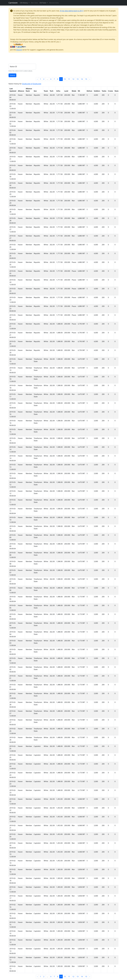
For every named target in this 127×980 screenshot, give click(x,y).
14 (82, 79)
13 (78, 79)
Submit (12, 75)
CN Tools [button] (43, 3)
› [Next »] (90, 79)
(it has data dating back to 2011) (72, 11)
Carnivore (13, 3)
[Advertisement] (44, 59)
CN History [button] (24, 3)
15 (86, 79)
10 (65, 79)
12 (73, 79)
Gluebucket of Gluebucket (32, 84)
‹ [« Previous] (37, 79)
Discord (19, 50)
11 (69, 79)
